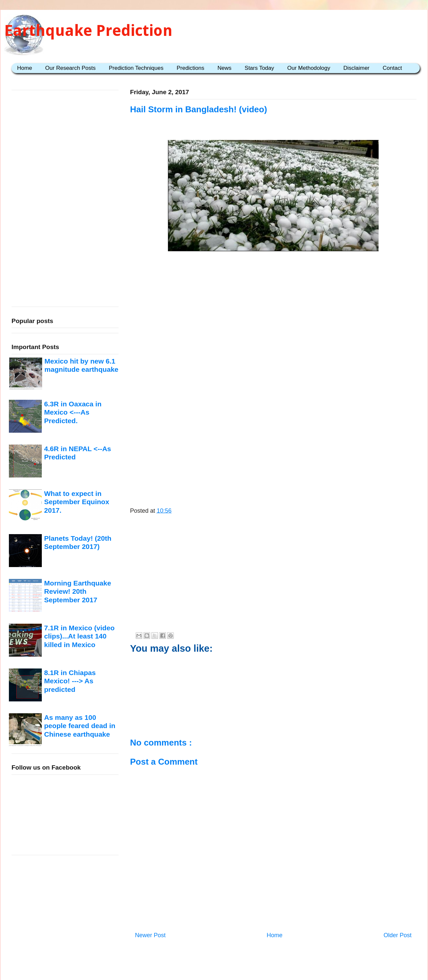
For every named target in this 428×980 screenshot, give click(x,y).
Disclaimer (356, 68)
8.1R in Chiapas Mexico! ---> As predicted (70, 681)
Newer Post (150, 935)
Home (25, 68)
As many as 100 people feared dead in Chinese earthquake (80, 726)
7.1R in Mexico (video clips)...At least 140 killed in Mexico (79, 636)
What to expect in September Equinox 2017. (77, 502)
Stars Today (259, 68)
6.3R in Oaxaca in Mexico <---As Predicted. (73, 412)
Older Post (398, 935)
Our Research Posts (70, 68)
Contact (392, 68)
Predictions (190, 68)
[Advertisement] (273, 306)
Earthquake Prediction (88, 30)
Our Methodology (309, 68)
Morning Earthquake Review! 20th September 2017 (78, 591)
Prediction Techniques (136, 68)
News (225, 68)
